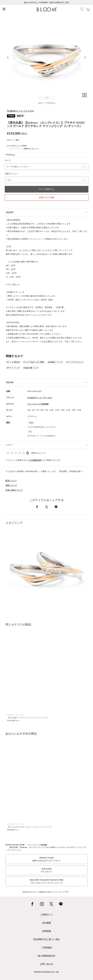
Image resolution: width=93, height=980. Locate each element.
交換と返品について (14, 490)
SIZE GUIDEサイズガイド (47, 870)
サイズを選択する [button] (47, 189)
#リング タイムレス (75, 362)
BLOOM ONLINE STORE (15, 845)
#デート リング (13, 368)
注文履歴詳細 (35, 460)
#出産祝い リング (55, 362)
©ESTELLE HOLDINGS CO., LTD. (47, 972)
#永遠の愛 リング (31, 368)
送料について (11, 485)
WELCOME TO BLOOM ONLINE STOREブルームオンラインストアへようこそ (46, 881)
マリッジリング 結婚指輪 (38, 404)
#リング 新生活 (13, 362)
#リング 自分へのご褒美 (34, 362)
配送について (11, 480)
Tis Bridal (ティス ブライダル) (20, 111)
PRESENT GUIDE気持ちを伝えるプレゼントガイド (47, 859)
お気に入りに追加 (47, 197)
